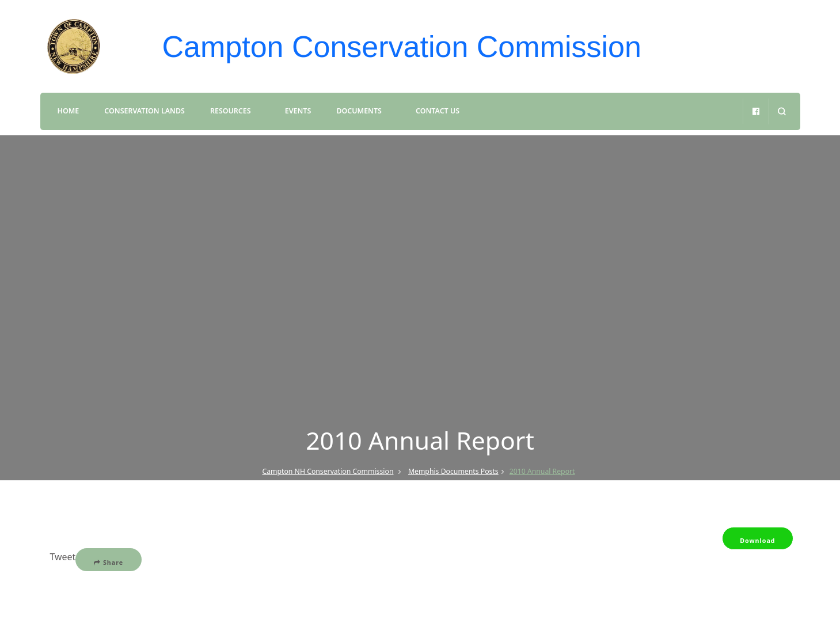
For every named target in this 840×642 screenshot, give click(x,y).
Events (298, 111)
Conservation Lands (144, 111)
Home (69, 111)
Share (109, 563)
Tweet (63, 557)
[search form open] (782, 111)
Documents (359, 111)
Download (757, 541)
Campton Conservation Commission (402, 47)
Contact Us (438, 111)
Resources (231, 111)
